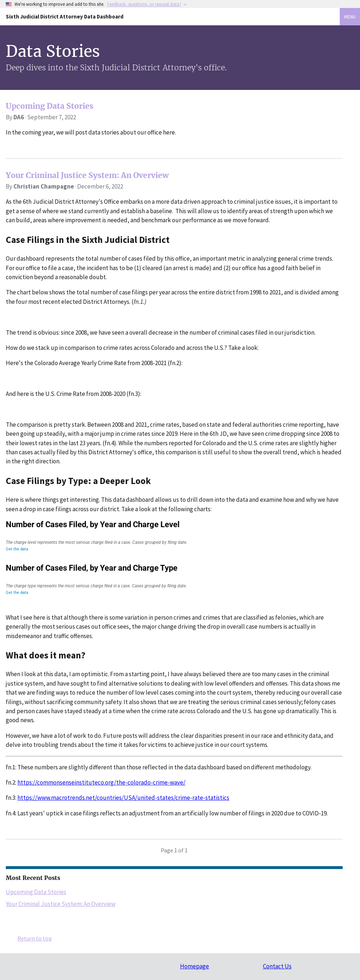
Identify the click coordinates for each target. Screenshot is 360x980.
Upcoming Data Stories (50, 106)
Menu (350, 17)
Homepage (194, 966)
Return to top (35, 938)
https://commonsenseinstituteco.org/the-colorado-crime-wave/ (101, 782)
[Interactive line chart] (174, 536)
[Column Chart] (174, 579)
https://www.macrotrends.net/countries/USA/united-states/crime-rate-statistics (123, 798)
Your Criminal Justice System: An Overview (87, 175)
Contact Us (277, 966)
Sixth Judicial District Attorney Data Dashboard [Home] (65, 16)
